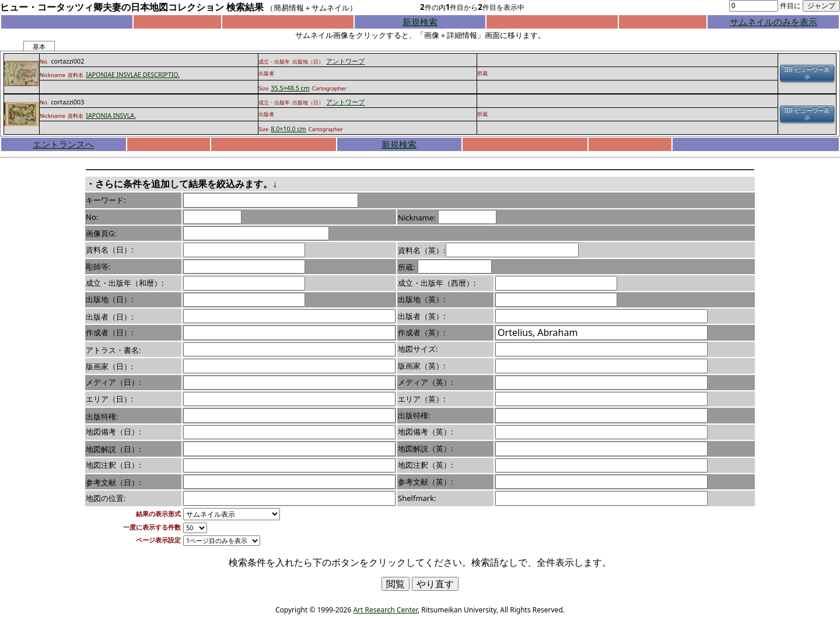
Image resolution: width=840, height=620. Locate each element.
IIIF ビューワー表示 (807, 73)
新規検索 (420, 22)
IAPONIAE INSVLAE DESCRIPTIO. (133, 75)
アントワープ (345, 61)
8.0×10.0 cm (288, 129)
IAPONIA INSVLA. (111, 115)
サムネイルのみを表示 (773, 22)
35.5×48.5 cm (290, 88)
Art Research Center (385, 610)
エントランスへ (63, 144)
